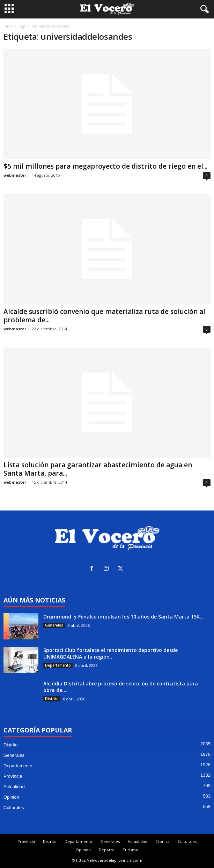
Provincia (13, 776)
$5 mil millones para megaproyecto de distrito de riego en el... (105, 166)
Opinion (11, 797)
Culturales (14, 808)
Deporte (107, 850)
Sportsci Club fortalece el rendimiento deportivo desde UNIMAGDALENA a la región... (110, 653)
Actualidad (14, 787)
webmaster (15, 175)
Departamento (58, 665)
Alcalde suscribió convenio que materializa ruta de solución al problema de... (104, 316)
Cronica (163, 841)
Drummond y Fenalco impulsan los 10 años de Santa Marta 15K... (124, 617)
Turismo (130, 850)
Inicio (8, 26)
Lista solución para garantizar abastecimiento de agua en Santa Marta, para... (98, 469)
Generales (54, 625)
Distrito (52, 699)
